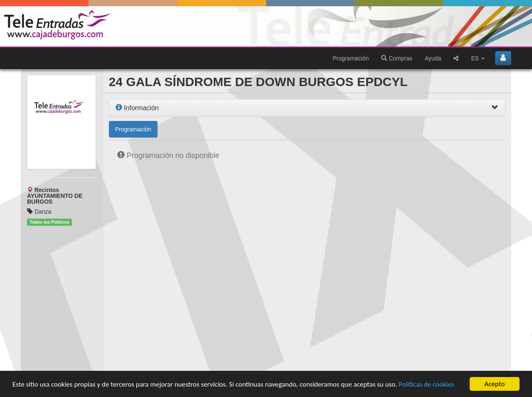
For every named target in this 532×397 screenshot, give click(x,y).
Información (137, 108)
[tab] (307, 108)
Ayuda (433, 58)
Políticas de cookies (426, 384)
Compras (397, 58)
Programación (351, 58)
